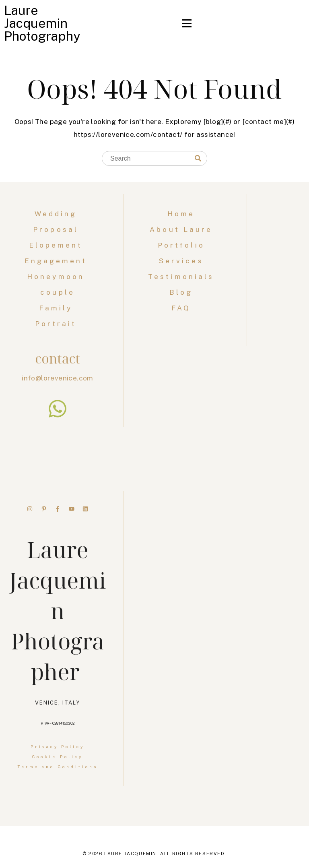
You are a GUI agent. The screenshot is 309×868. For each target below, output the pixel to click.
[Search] (198, 159)
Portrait (58, 324)
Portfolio (181, 245)
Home (181, 214)
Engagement (58, 261)
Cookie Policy (58, 756)
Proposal (58, 229)
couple (58, 292)
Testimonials (181, 277)
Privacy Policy (57, 746)
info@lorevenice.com (58, 378)
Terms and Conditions (58, 767)
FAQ (181, 308)
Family (58, 308)
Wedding (58, 214)
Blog (181, 292)
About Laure (181, 229)
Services (181, 261)
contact (58, 359)
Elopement (58, 245)
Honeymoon (58, 277)
